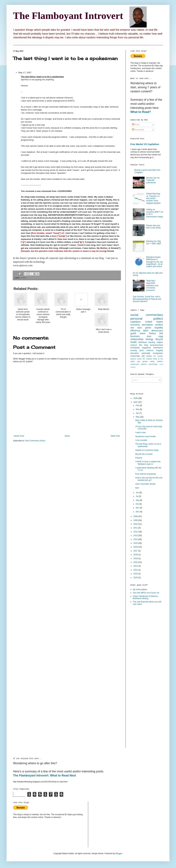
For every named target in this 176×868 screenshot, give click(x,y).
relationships (137, 339)
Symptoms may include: (146, 436)
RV (144, 359)
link (161, 333)
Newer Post (19, 436)
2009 (136, 520)
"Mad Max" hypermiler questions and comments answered (152, 286)
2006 (136, 398)
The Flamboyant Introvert (68, 16)
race (139, 328)
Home (67, 436)
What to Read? (141, 112)
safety (152, 361)
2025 (136, 578)
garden (145, 361)
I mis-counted (141, 440)
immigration (158, 353)
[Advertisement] (143, 660)
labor (146, 331)
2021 (136, 566)
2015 (136, 543)
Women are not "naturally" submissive (153, 180)
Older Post (115, 436)
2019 (136, 558)
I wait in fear (141, 433)
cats (139, 361)
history (152, 333)
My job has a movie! (144, 454)
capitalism (136, 322)
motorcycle (135, 364)
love (149, 336)
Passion (139, 458)
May (138, 417)
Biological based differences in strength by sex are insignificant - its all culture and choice (154, 262)
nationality (146, 353)
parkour (144, 364)
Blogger (119, 853)
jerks (142, 350)
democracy (157, 331)
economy (135, 325)
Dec (138, 512)
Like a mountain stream (145, 484)
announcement (157, 345)
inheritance (158, 348)
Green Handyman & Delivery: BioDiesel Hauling (146, 597)
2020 (136, 562)
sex (132, 328)
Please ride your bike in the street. (154, 227)
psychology (153, 364)
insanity (134, 350)
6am (137, 488)
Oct (138, 504)
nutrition (149, 359)
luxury (149, 356)
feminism (135, 336)
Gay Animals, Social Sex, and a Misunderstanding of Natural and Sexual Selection (147, 299)
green (148, 328)
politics (158, 319)
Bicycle (159, 339)
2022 (136, 570)
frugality (160, 350)
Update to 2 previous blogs (147, 450)
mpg (161, 336)
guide (133, 333)
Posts (136, 125)
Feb (138, 405)
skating (133, 367)
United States (154, 322)
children (160, 361)
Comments (138, 130)
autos (143, 333)
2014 (136, 539)
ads (143, 356)
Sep (138, 500)
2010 (136, 524)
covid (161, 364)
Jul (137, 496)
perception (147, 325)
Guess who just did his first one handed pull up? (149, 479)
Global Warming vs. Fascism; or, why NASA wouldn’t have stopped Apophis (153, 198)
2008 (136, 516)
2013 (136, 535)
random (24, 278)
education (135, 353)
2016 (136, 547)
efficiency (135, 331)
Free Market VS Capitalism (145, 144)
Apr (138, 413)
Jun (138, 493)
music (139, 359)
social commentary (147, 315)
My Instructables (140, 589)
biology (150, 339)
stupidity (159, 328)
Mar (138, 409)
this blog (144, 345)
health (134, 342)
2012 (136, 532)
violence (150, 350)
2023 (136, 574)
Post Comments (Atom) (35, 441)
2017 (136, 551)
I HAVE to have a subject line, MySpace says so (148, 463)
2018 (136, 555)
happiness (147, 348)
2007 (136, 402)
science (134, 345)
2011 (136, 528)
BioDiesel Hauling (147, 342)
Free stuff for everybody (146, 474)
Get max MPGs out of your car (146, 593)
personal (136, 319)
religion (160, 342)
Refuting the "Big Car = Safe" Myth (154, 242)
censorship (135, 356)
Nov (138, 508)
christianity (135, 348)
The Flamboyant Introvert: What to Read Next (44, 775)
